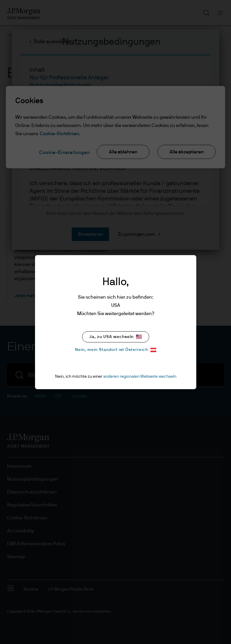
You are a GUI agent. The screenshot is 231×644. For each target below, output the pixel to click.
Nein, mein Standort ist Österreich (116, 350)
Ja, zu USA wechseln (116, 337)
